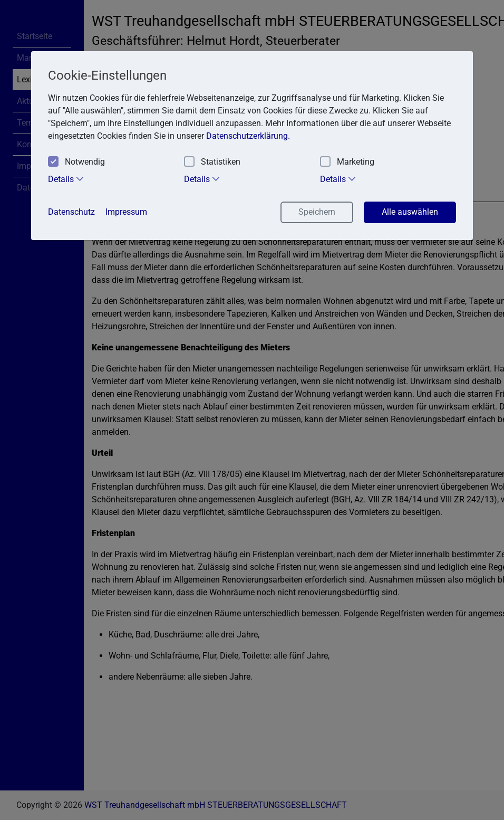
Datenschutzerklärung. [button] (248, 136)
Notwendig (76, 162)
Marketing (347, 162)
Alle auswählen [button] (410, 212)
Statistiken (212, 162)
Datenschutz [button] (71, 212)
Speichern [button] (317, 212)
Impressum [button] (126, 212)
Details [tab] (66, 179)
